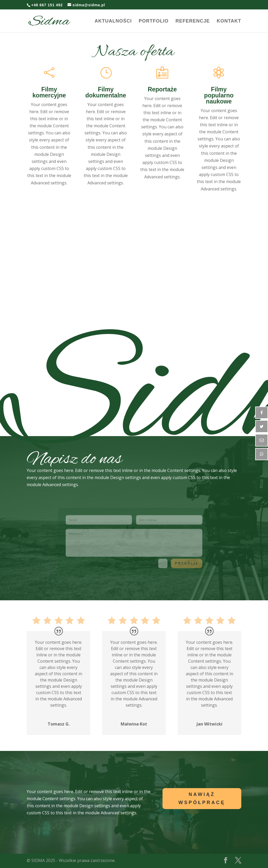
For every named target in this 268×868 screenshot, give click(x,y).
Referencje (192, 21)
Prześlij (173, 558)
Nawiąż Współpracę (202, 798)
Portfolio (154, 21)
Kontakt (229, 21)
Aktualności (113, 21)
